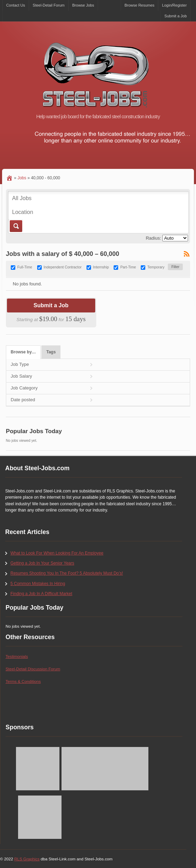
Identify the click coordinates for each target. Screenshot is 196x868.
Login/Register (174, 5)
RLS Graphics (27, 859)
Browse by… (23, 352)
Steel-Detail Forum (49, 5)
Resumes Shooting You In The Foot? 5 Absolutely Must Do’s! (67, 573)
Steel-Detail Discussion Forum (33, 669)
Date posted (23, 400)
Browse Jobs (83, 5)
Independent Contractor (63, 267)
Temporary (156, 267)
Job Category (24, 388)
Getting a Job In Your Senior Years (42, 563)
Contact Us (16, 5)
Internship (101, 267)
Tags (51, 352)
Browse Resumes (139, 5)
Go (15, 226)
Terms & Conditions (23, 681)
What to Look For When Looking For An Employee (57, 553)
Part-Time (128, 267)
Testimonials (17, 656)
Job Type (20, 364)
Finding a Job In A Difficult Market (41, 594)
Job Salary (21, 376)
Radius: (153, 238)
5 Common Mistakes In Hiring (38, 584)
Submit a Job (175, 16)
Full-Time (25, 267)
